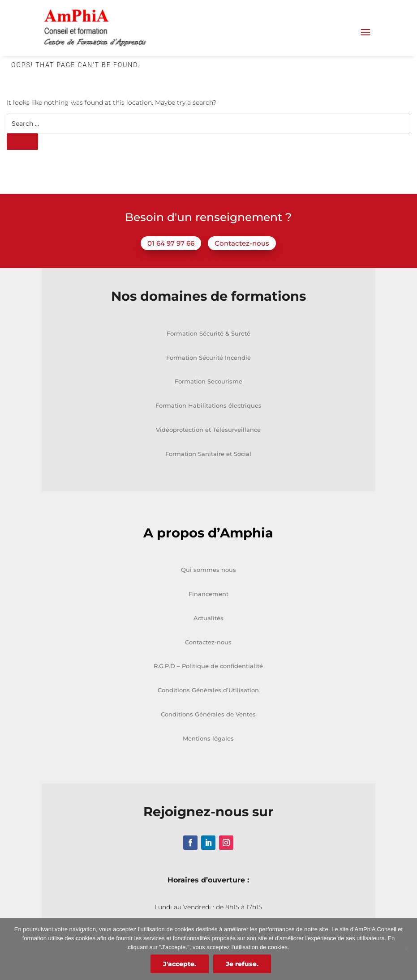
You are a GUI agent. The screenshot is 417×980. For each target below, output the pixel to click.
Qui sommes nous (208, 570)
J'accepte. (180, 964)
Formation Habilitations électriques (208, 405)
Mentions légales (208, 738)
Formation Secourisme (208, 381)
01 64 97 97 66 (171, 243)
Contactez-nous (242, 243)
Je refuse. (242, 964)
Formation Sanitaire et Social (208, 454)
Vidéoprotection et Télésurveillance (208, 430)
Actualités (208, 618)
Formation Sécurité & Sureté (208, 333)
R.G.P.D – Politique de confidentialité (208, 666)
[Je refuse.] (406, 949)
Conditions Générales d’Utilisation (208, 690)
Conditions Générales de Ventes (208, 714)
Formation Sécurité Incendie (208, 358)
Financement (208, 594)
